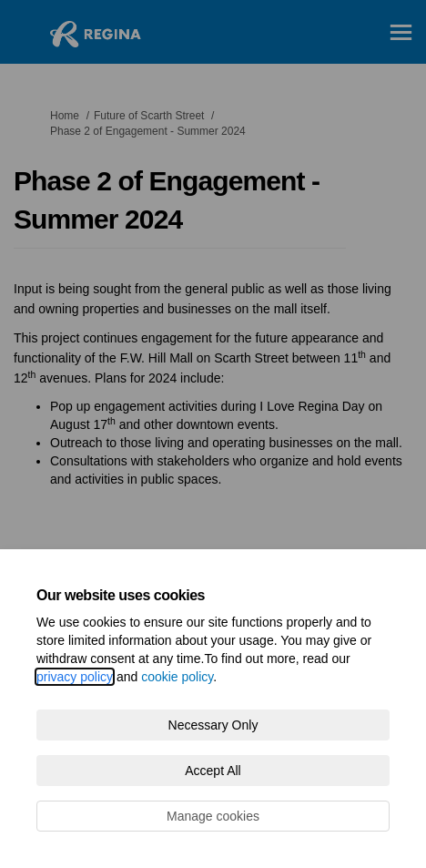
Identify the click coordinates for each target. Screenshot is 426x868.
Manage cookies (213, 816)
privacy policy (75, 677)
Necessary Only (213, 725)
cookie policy (177, 677)
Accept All (213, 771)
